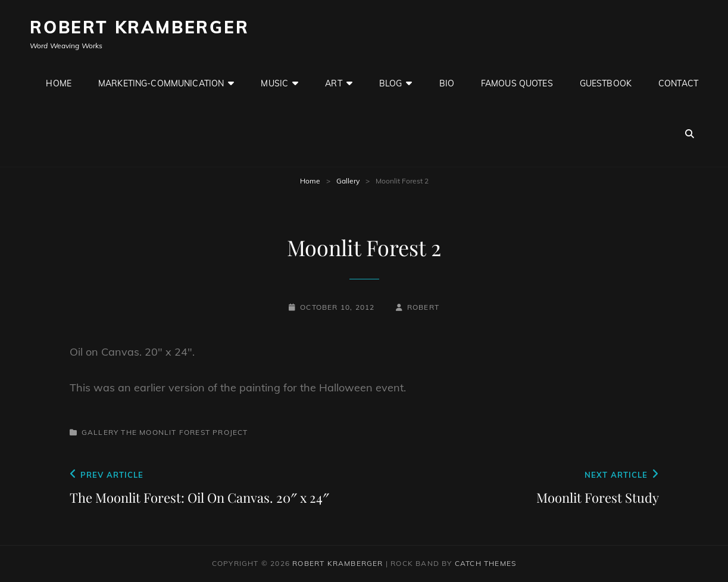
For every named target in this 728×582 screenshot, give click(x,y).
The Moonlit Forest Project (184, 432)
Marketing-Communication (161, 83)
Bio (447, 83)
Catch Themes (485, 563)
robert (423, 307)
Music (274, 83)
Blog (391, 83)
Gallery (348, 181)
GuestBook (606, 83)
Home (59, 83)
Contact (678, 83)
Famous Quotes (517, 83)
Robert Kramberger (140, 27)
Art (333, 83)
